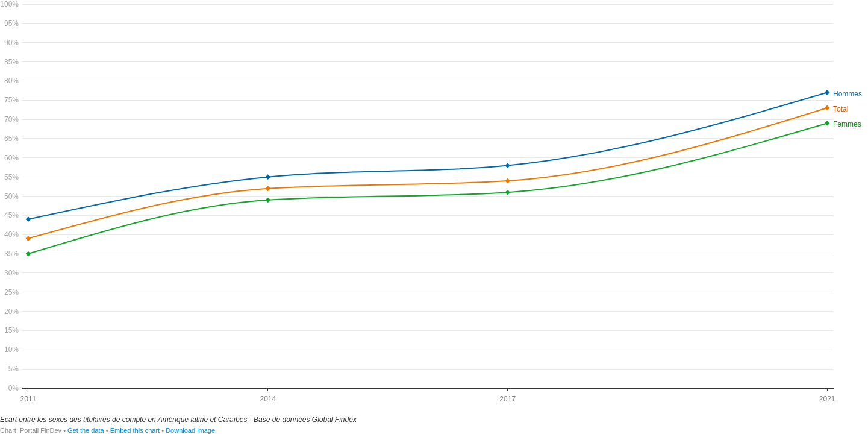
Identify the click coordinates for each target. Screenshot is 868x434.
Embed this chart (135, 430)
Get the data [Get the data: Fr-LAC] (86, 430)
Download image (190, 430)
